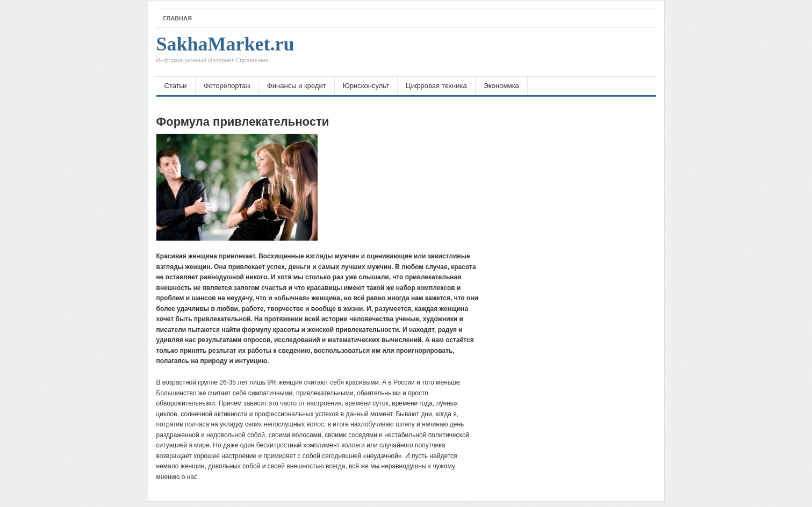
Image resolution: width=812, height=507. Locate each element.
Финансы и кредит (297, 86)
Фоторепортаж (227, 86)
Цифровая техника (436, 86)
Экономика (501, 86)
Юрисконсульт (366, 86)
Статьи (176, 86)
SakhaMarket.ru (225, 52)
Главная (178, 18)
